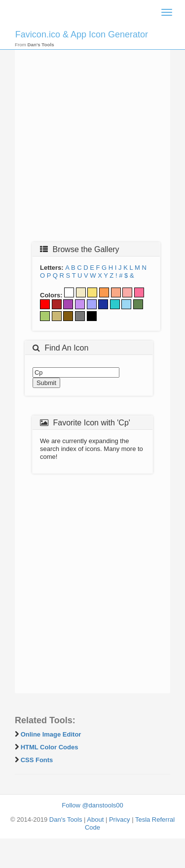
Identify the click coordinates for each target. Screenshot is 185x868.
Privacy (120, 820)
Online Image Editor (51, 734)
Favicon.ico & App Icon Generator (82, 34)
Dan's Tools (66, 820)
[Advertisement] (92, 140)
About (95, 820)
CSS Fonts (37, 760)
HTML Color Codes (50, 747)
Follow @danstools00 (92, 805)
